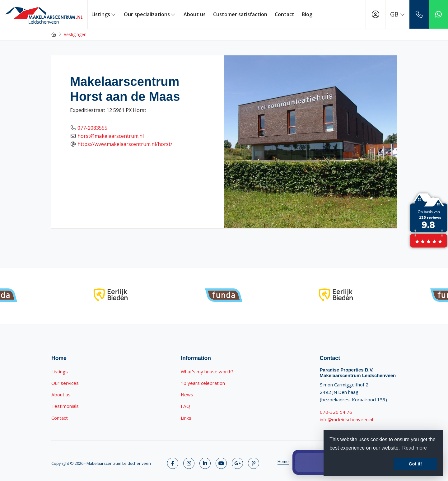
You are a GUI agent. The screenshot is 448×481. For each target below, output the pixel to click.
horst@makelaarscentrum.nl (111, 136)
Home (283, 461)
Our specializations (150, 14)
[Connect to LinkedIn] (205, 463)
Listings (104, 14)
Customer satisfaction (240, 14)
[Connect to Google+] (237, 463)
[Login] (376, 14)
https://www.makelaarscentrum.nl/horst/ (125, 144)
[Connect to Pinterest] (254, 463)
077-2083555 (92, 128)
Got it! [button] (415, 464)
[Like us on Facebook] (173, 463)
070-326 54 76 (336, 412)
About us (195, 14)
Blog (307, 14)
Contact (285, 14)
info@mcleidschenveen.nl (346, 419)
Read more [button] (415, 448)
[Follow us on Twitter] (189, 463)
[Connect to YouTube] (221, 463)
